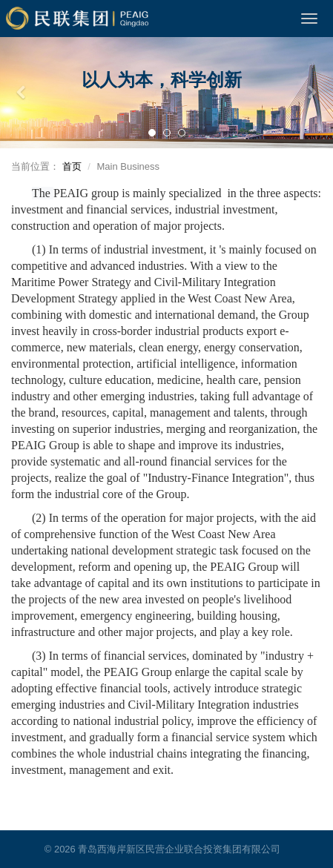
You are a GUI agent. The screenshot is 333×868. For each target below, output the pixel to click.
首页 (72, 166)
